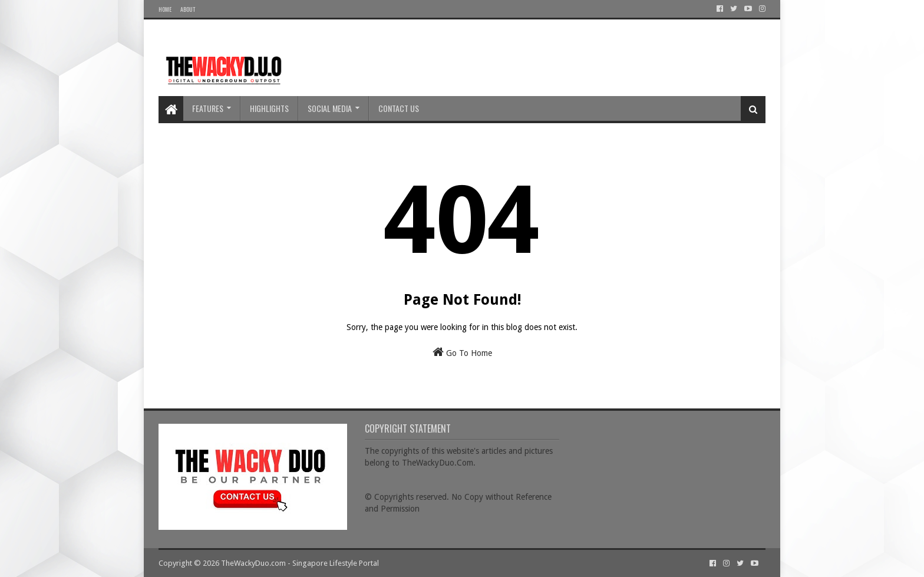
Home (165, 9)
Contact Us (399, 108)
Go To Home (462, 352)
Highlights (269, 108)
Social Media (330, 108)
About (188, 9)
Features (208, 108)
